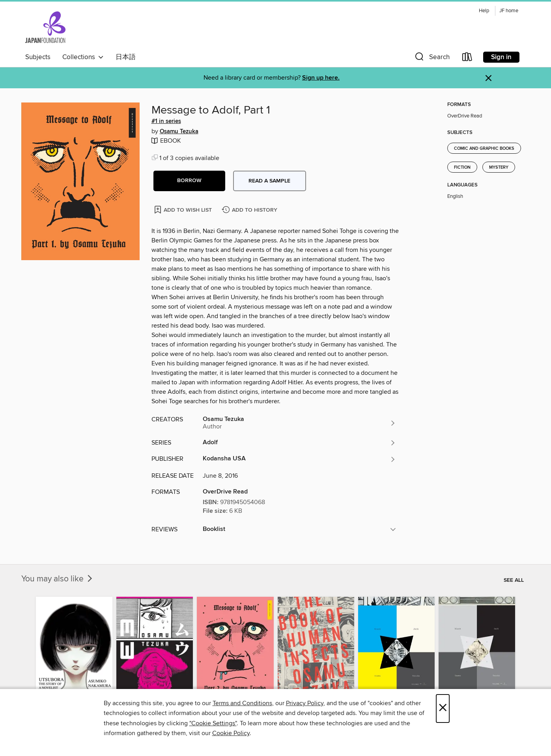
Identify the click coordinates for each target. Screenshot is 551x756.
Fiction (462, 168)
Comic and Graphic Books (484, 149)
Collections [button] (83, 57)
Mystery (499, 168)
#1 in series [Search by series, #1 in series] (166, 121)
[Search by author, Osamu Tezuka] (299, 423)
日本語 (126, 57)
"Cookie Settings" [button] (213, 723)
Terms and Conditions (242, 703)
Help (484, 11)
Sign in (501, 57)
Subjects (38, 57)
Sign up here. (321, 78)
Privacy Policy (305, 703)
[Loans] (467, 59)
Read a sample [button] (269, 181)
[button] (431, 59)
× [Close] (443, 709)
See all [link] (514, 580)
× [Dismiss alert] (488, 78)
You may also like (58, 579)
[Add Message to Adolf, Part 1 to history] (250, 210)
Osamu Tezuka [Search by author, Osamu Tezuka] (179, 132)
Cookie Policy (231, 733)
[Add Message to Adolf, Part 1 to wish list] (184, 209)
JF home (509, 11)
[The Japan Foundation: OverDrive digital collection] (46, 27)
